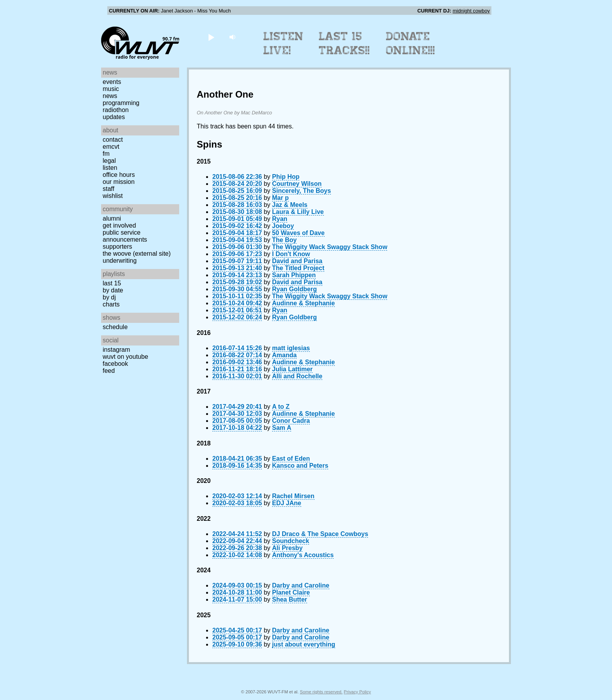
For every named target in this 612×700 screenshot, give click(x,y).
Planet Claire (291, 592)
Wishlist (113, 196)
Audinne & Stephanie (303, 303)
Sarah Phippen (294, 275)
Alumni (112, 218)
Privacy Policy (358, 692)
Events (112, 82)
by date (113, 290)
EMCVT (111, 147)
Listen (110, 168)
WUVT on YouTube (125, 357)
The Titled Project (298, 268)
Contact (113, 140)
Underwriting (120, 261)
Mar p (280, 198)
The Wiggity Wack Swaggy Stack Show (330, 247)
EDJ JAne (287, 503)
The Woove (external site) (137, 254)
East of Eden (291, 459)
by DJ (109, 297)
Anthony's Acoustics (303, 555)
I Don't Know (291, 254)
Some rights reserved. (321, 692)
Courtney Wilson (297, 184)
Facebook (115, 364)
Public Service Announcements (125, 236)
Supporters (117, 247)
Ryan (280, 219)
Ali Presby (287, 548)
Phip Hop (286, 177)
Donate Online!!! (411, 43)
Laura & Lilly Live (298, 212)
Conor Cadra (291, 421)
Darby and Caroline (301, 585)
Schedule (115, 327)
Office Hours (119, 175)
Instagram (116, 350)
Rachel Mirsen (293, 496)
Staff (109, 189)
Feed (109, 371)
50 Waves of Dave (298, 233)
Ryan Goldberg (294, 289)
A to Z (281, 407)
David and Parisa (297, 261)
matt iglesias (291, 348)
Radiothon (116, 110)
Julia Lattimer (292, 369)
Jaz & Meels (290, 205)
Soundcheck (291, 541)
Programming (121, 103)
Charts (111, 304)
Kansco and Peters (300, 466)
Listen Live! (284, 43)
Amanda (284, 355)
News (110, 96)
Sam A (282, 428)
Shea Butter (290, 599)
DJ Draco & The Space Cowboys (320, 534)
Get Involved (119, 225)
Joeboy (283, 226)
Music (111, 89)
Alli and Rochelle (297, 376)
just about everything (304, 644)
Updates (114, 117)
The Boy (284, 240)
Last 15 (112, 283)
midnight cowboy (471, 11)
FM (106, 154)
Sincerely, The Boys (302, 191)
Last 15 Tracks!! (344, 43)
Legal (109, 161)
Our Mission (119, 182)
